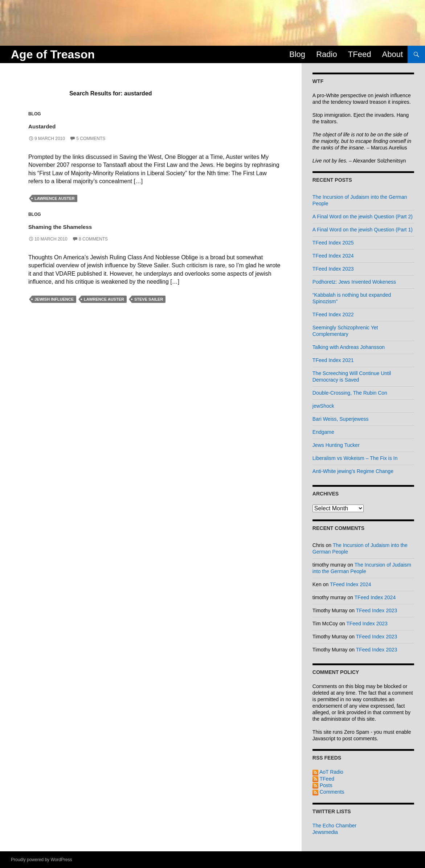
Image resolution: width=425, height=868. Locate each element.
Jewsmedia (325, 832)
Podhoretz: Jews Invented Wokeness (354, 282)
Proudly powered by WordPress (42, 860)
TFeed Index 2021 (333, 360)
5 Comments (91, 139)
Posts (322, 785)
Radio (326, 54)
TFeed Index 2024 (333, 256)
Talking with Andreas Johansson (349, 347)
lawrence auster (55, 198)
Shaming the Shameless (83, 225)
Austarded (52, 125)
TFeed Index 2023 (333, 269)
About (393, 54)
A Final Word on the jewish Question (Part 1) (363, 230)
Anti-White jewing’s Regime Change (353, 471)
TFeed (360, 54)
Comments (328, 792)
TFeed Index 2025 (333, 243)
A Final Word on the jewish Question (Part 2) (363, 217)
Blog (297, 54)
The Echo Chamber (334, 826)
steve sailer (149, 299)
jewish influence (54, 299)
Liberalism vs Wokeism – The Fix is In (355, 458)
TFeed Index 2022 (333, 314)
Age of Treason (53, 54)
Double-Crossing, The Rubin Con (350, 393)
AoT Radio (328, 772)
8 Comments (93, 239)
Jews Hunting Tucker (336, 445)
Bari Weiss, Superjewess (341, 419)
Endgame (323, 432)
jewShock (323, 406)
